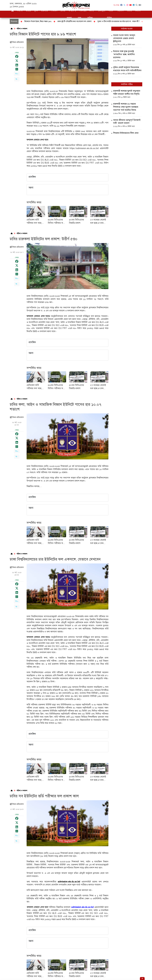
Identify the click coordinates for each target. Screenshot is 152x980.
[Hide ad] (142, 979)
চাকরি (63, 11)
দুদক (36, 11)
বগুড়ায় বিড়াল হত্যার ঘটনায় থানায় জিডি (74, 21)
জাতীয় (28, 11)
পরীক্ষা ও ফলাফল (22, 29)
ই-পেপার (116, 5)
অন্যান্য (138, 11)
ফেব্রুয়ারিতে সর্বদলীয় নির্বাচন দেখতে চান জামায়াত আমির (114, 21)
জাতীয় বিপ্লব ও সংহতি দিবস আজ (43, 21)
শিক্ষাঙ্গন (54, 11)
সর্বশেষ (20, 11)
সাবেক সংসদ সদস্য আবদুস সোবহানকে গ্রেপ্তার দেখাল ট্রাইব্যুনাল (124, 38)
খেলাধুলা (102, 11)
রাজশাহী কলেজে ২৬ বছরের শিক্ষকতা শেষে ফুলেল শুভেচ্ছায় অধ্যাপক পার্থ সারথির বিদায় (126, 107)
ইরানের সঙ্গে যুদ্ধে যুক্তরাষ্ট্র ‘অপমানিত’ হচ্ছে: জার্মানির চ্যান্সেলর (124, 54)
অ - (17, 79)
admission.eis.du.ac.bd (69, 882)
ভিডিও (129, 11)
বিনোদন (121, 11)
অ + (17, 74)
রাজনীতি (44, 11)
